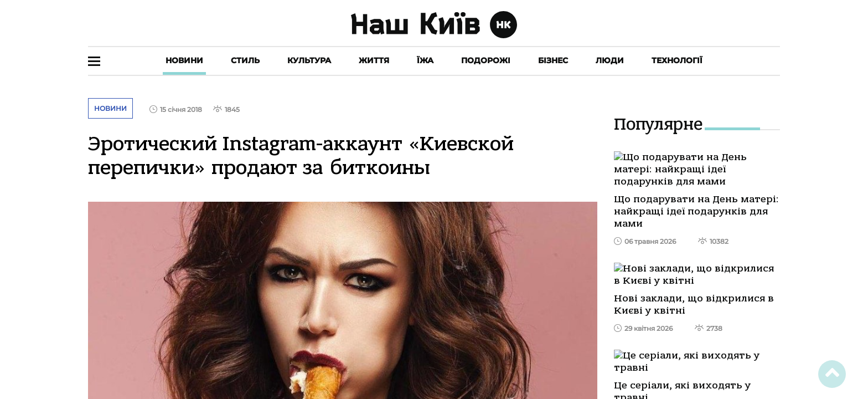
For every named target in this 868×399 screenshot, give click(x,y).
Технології (677, 60)
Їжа (425, 60)
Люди (610, 60)
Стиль (245, 60)
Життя (374, 60)
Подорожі (486, 60)
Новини (184, 60)
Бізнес (553, 60)
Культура (309, 60)
